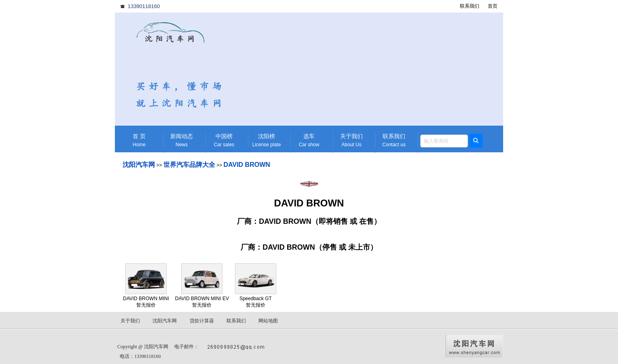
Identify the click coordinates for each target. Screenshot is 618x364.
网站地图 (268, 321)
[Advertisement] (372, 69)
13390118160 (144, 6)
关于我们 (351, 140)
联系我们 (470, 6)
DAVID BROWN (247, 165)
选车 (309, 140)
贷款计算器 (202, 321)
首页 (493, 6)
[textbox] (444, 141)
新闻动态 (182, 140)
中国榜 (224, 140)
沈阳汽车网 (139, 165)
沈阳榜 (267, 140)
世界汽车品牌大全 (189, 165)
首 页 (139, 140)
